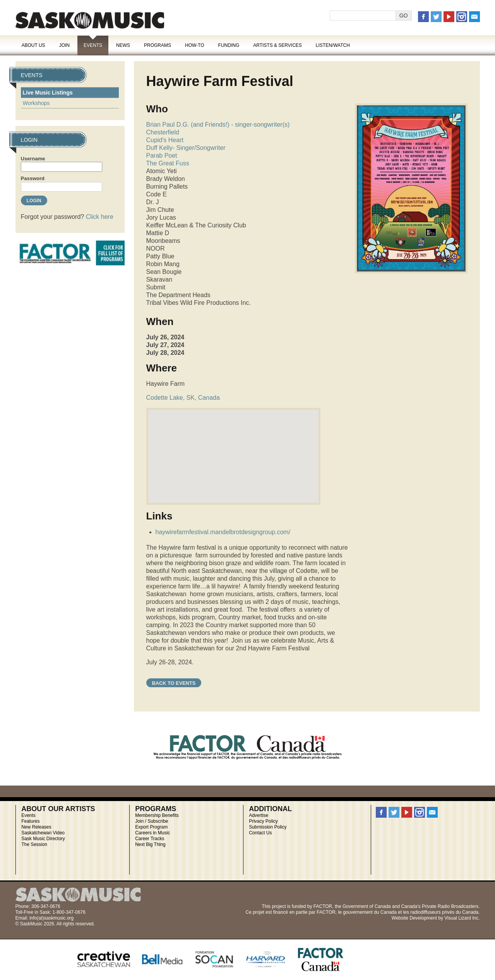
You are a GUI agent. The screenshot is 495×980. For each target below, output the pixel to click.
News (123, 45)
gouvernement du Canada (370, 912)
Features (30, 821)
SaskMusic (90, 20)
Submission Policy (268, 827)
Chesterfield (163, 132)
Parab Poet (162, 156)
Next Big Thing (150, 844)
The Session (34, 844)
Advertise (259, 815)
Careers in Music (152, 833)
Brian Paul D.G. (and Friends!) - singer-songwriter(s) (218, 125)
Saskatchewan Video (43, 833)
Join (64, 45)
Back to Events (174, 683)
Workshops (36, 103)
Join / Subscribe (152, 821)
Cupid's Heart (165, 140)
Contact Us (260, 833)
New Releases (36, 827)
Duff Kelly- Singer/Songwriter (186, 148)
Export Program (151, 827)
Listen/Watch (333, 45)
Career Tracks (150, 839)
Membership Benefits (157, 815)
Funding (229, 45)
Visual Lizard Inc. (462, 918)
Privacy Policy (263, 821)
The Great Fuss (168, 163)
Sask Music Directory (43, 839)
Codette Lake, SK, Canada (183, 398)
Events (93, 45)
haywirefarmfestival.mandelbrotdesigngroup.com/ (223, 532)
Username (33, 159)
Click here (100, 217)
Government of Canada (367, 906)
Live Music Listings (48, 93)
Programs (158, 45)
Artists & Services (277, 45)
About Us (33, 45)
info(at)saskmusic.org (51, 918)
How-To (195, 45)
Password (33, 178)
